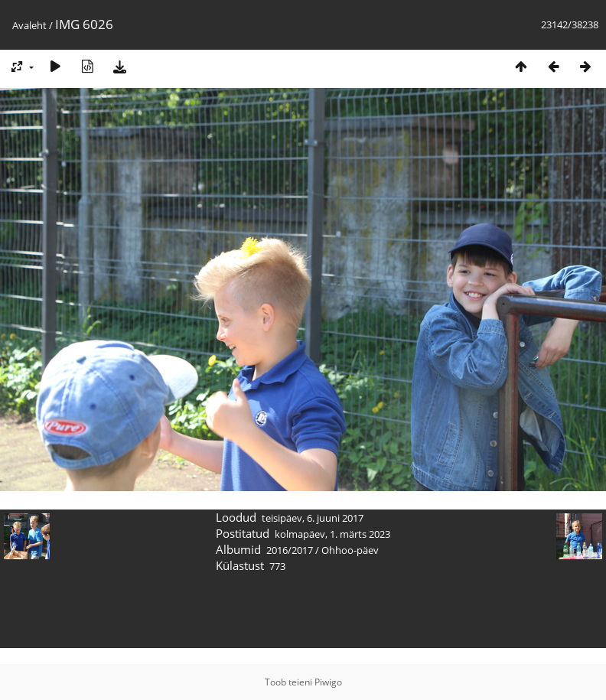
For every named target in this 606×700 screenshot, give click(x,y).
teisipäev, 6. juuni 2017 (313, 518)
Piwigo (328, 682)
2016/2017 (290, 550)
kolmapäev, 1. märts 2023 (332, 534)
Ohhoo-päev (350, 550)
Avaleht (29, 25)
